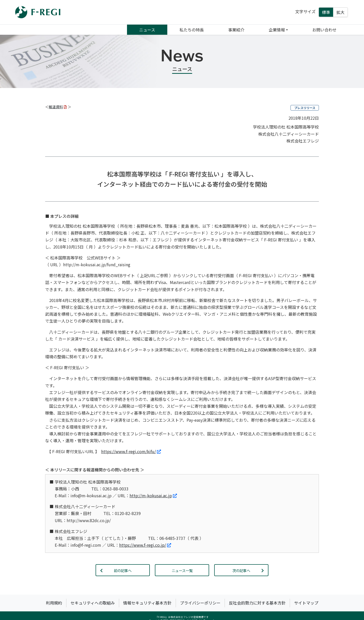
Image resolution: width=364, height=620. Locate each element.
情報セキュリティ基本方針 (147, 603)
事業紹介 (236, 30)
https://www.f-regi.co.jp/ (145, 545)
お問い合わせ (324, 30)
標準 (326, 12)
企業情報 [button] (277, 30)
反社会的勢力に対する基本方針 (257, 603)
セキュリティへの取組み (93, 603)
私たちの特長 (192, 30)
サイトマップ (306, 603)
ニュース (147, 30)
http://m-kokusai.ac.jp (153, 495)
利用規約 (54, 603)
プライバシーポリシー (200, 603)
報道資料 (58, 107)
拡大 (340, 12)
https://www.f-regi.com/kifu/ (131, 451)
